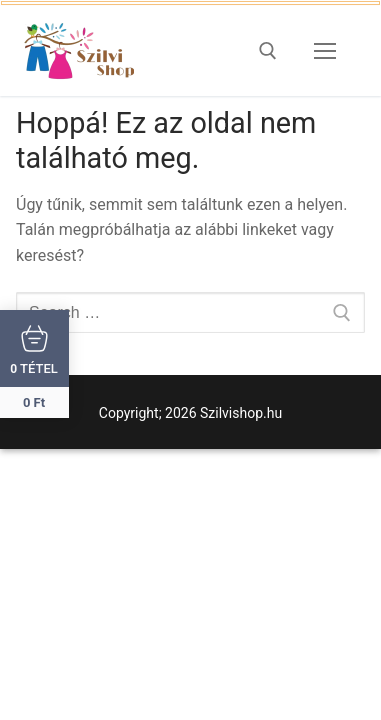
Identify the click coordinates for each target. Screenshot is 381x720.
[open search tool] (268, 51)
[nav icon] (325, 51)
